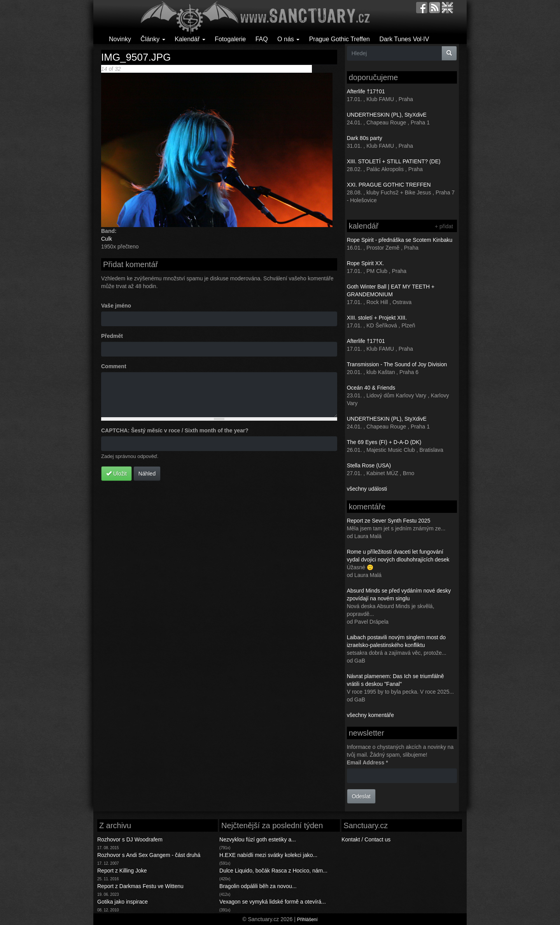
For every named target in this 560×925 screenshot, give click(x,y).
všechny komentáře (370, 715)
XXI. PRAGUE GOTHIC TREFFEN (389, 185)
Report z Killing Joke (122, 871)
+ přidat (444, 226)
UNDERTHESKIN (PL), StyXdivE (387, 115)
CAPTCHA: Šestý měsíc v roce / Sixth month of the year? (175, 430)
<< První (158, 69)
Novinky (120, 39)
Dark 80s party (365, 138)
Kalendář (190, 39)
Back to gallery (294, 69)
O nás (288, 39)
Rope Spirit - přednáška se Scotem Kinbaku (400, 240)
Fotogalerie (230, 39)
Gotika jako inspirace (122, 902)
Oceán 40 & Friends (371, 388)
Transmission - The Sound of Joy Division (397, 364)
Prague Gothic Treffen (339, 39)
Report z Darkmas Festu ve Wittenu (140, 886)
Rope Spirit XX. (366, 263)
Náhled (147, 474)
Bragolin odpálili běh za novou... (258, 886)
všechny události (367, 489)
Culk (107, 239)
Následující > (222, 69)
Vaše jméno (116, 306)
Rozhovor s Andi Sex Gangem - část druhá (149, 855)
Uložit (116, 474)
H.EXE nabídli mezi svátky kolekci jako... (268, 855)
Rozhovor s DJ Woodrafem (130, 839)
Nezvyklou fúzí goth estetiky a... (258, 839)
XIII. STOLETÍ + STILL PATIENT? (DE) (394, 161)
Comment (114, 366)
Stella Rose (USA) (369, 465)
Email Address (367, 762)
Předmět (112, 336)
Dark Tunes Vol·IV (404, 39)
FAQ (262, 39)
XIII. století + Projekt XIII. (377, 318)
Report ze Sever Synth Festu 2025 (389, 521)
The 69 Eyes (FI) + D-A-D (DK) (384, 442)
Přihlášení (307, 920)
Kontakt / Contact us (366, 839)
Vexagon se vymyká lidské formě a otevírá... (273, 902)
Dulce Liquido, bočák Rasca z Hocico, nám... (273, 871)
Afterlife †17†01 (366, 91)
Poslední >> (253, 69)
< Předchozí (183, 69)
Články (153, 39)
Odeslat (361, 796)
